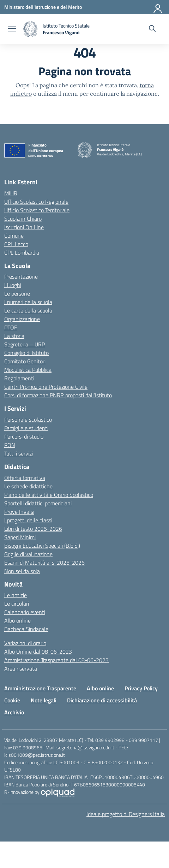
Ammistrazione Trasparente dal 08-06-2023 (56, 660)
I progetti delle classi (28, 520)
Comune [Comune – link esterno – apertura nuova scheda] (14, 236)
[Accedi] (158, 7)
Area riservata (21, 668)
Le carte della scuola (28, 310)
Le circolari (17, 604)
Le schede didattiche (28, 486)
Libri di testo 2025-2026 (33, 529)
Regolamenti (19, 378)
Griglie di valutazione (28, 554)
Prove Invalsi (19, 512)
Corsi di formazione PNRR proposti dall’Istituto (58, 395)
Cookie (12, 700)
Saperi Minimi (20, 537)
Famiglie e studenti (26, 428)
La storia (14, 336)
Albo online (17, 620)
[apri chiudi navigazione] (12, 29)
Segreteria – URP (25, 344)
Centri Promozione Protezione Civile (46, 387)
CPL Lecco (16, 244)
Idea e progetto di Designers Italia (126, 814)
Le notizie (16, 595)
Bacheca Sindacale (26, 629)
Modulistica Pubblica (28, 370)
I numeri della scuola (28, 302)
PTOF (11, 327)
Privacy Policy (141, 688)
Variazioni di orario (25, 643)
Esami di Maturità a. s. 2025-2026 (44, 563)
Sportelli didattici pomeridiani (38, 503)
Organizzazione (22, 319)
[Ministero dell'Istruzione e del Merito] (43, 7)
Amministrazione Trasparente (40, 688)
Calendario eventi (25, 612)
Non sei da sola (22, 571)
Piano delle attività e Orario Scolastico (49, 495)
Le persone (17, 293)
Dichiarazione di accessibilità (102, 700)
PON (10, 445)
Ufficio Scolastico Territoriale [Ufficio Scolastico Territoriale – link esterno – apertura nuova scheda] (37, 210)
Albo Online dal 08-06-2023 (38, 652)
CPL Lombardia (22, 252)
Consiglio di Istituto (26, 353)
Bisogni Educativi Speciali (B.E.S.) (42, 546)
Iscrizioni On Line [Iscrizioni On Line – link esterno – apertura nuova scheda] (24, 227)
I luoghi (13, 285)
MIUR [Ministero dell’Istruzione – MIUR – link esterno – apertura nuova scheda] (11, 193)
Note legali (44, 700)
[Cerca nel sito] (152, 29)
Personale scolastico (28, 420)
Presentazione (21, 277)
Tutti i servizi (19, 453)
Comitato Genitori (25, 361)
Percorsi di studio (24, 436)
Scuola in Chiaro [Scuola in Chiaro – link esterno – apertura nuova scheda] (23, 219)
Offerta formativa (25, 478)
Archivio (14, 712)
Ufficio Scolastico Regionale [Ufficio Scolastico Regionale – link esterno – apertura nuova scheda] (36, 202)
